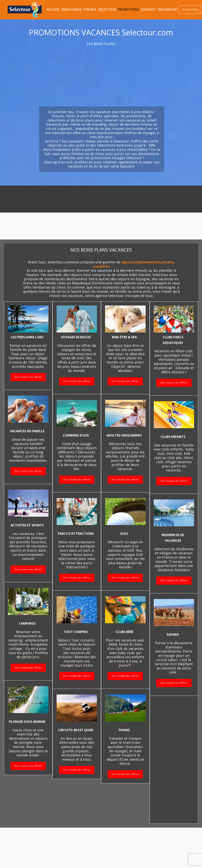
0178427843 (190, 10)
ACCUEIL (53, 10)
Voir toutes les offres (28, 377)
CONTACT (148, 10)
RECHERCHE (168, 10)
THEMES (90, 10)
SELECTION (107, 10)
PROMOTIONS (128, 10)
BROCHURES (72, 10)
